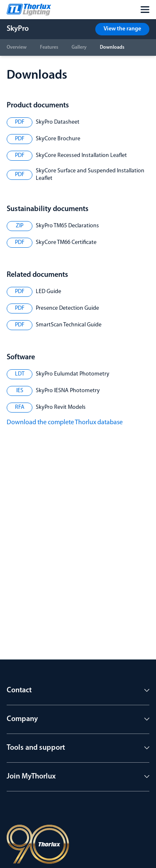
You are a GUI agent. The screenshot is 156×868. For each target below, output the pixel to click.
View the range (122, 29)
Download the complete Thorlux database (65, 423)
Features (49, 47)
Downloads (112, 47)
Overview (17, 47)
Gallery (79, 47)
